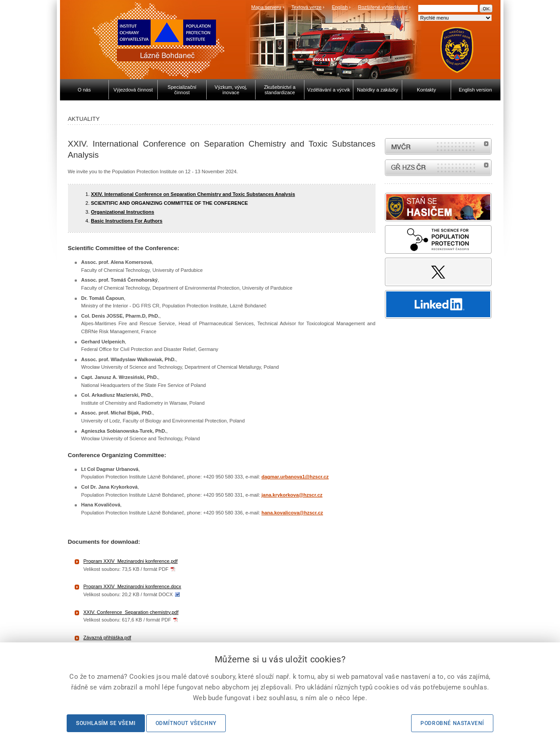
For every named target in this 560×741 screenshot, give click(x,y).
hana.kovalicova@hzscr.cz (292, 513)
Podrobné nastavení (452, 723)
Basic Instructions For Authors (127, 221)
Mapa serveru (266, 7)
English (340, 7)
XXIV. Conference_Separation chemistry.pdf (131, 612)
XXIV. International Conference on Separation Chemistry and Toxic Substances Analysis (193, 194)
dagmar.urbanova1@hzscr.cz (295, 477)
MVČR (438, 146)
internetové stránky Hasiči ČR (438, 168)
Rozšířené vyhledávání (383, 7)
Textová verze (306, 7)
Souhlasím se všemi (106, 723)
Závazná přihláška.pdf (108, 637)
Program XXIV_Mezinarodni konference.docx (132, 586)
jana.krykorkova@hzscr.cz (292, 495)
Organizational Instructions (123, 212)
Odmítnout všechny (186, 723)
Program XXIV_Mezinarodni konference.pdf (131, 561)
